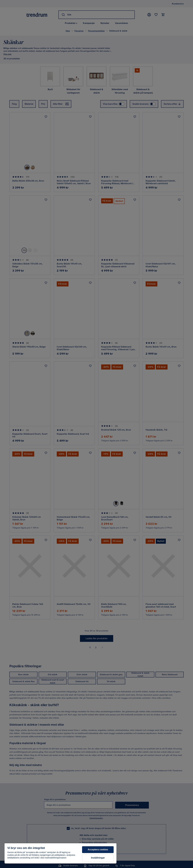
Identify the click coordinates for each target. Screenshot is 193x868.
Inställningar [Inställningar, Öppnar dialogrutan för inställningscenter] (98, 858)
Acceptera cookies (98, 850)
